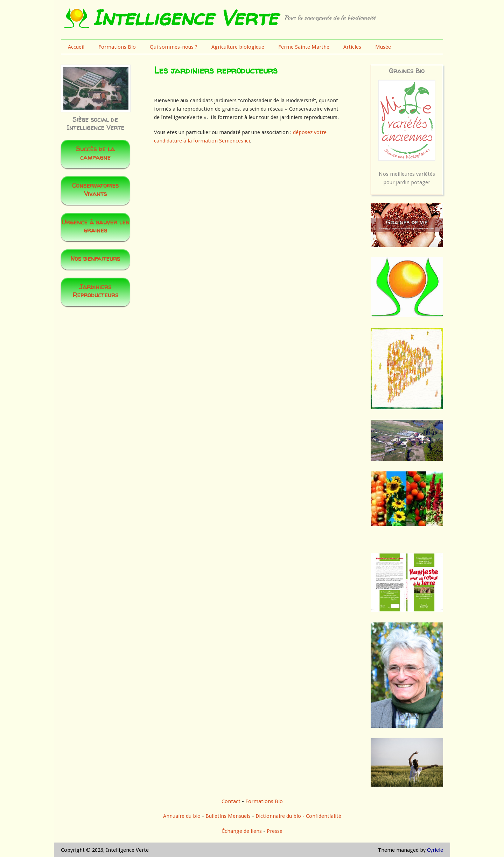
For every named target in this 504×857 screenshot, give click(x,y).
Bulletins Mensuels (228, 816)
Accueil (76, 47)
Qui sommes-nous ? (174, 47)
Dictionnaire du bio (278, 816)
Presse (275, 831)
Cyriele (435, 850)
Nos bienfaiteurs (95, 259)
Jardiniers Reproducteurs (95, 291)
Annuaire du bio (182, 816)
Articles (352, 47)
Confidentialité (324, 816)
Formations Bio (117, 47)
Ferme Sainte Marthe (304, 47)
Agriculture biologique (238, 47)
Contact (231, 801)
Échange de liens (243, 831)
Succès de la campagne (95, 153)
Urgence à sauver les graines (95, 226)
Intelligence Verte (185, 18)
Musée (383, 47)
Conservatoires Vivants (95, 189)
